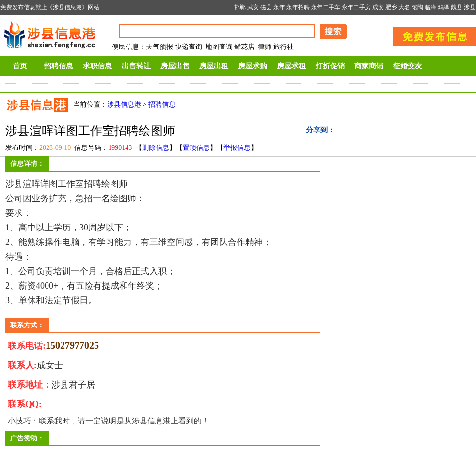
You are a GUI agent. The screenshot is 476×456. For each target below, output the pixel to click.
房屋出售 (175, 66)
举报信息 (237, 148)
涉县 (470, 7)
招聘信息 (59, 66)
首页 (20, 66)
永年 (279, 7)
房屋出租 (214, 66)
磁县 (266, 7)
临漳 (430, 7)
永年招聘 (298, 7)
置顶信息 (196, 148)
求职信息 (97, 66)
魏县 (457, 7)
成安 (378, 7)
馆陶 (417, 7)
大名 (404, 7)
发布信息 (429, 35)
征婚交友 (408, 66)
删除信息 (156, 148)
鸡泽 (444, 7)
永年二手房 (356, 7)
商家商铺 (369, 66)
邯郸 (240, 7)
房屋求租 (291, 66)
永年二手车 (326, 7)
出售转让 (136, 66)
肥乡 (391, 7)
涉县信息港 (124, 105)
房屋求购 (253, 66)
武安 (253, 7)
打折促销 (330, 66)
